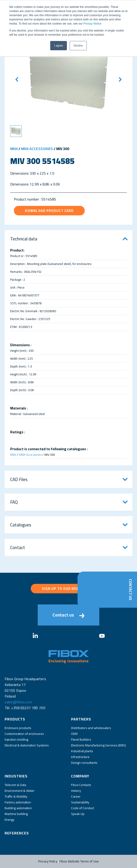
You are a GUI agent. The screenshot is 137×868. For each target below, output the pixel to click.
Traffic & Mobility (16, 796)
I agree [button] (58, 46)
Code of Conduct (83, 808)
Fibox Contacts (81, 785)
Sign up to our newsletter (69, 589)
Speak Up (78, 814)
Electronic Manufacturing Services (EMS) (98, 745)
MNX (14, 149)
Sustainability (80, 802)
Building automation (18, 808)
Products (15, 719)
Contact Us (131, 590)
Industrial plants (82, 751)
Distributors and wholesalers (91, 728)
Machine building (16, 814)
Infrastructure (80, 757)
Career (76, 796)
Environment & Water (20, 791)
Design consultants (84, 763)
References (17, 833)
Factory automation (18, 802)
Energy (9, 820)
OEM (74, 734)
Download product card (49, 211)
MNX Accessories (37, 149)
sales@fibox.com (18, 702)
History (76, 791)
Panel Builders (81, 739)
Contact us (68, 615)
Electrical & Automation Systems (27, 745)
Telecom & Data (15, 785)
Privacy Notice (92, 24)
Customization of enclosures (24, 734)
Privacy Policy (48, 861)
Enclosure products (18, 728)
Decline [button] (78, 46)
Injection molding (16, 739)
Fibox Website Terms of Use (79, 861)
